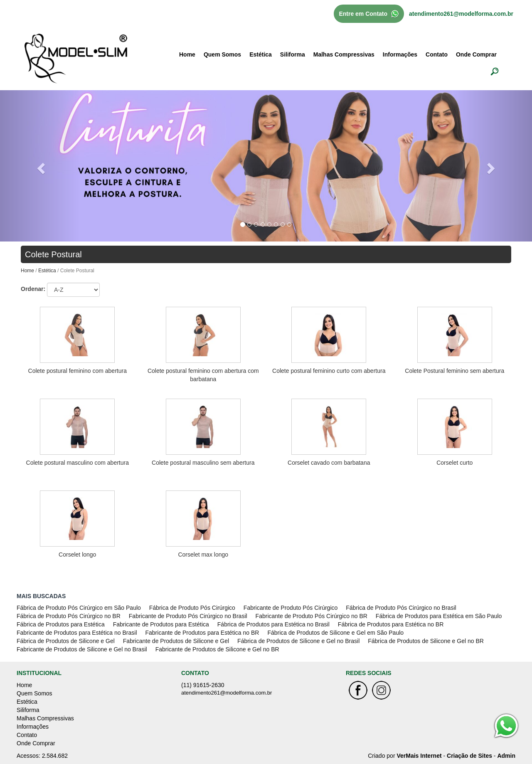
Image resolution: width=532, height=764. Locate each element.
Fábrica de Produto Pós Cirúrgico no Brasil (401, 608)
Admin (506, 756)
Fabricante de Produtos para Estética (161, 624)
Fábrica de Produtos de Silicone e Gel (66, 641)
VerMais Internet (419, 756)
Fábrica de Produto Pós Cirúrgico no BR (69, 616)
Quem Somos (222, 54)
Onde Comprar (476, 54)
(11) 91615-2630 (203, 685)
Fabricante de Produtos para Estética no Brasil (77, 633)
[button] (40, 166)
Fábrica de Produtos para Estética (61, 624)
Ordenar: (33, 289)
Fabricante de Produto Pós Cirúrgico (291, 608)
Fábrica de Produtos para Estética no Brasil (273, 624)
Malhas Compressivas (344, 54)
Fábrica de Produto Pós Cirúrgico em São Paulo (79, 608)
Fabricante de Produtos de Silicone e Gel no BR (217, 649)
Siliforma (293, 54)
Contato (437, 54)
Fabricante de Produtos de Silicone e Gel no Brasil (82, 649)
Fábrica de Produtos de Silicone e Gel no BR (426, 641)
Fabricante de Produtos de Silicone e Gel (176, 641)
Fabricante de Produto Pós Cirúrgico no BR (312, 616)
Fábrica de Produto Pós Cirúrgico (192, 608)
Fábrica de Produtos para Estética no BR (391, 624)
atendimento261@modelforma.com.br (461, 14)
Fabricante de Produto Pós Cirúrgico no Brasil (188, 616)
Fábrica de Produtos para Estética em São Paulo (439, 616)
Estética (261, 54)
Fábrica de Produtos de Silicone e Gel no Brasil (298, 641)
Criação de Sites (469, 756)
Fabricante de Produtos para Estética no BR (202, 633)
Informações (400, 54)
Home (187, 54)
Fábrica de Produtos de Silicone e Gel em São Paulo (335, 633)
